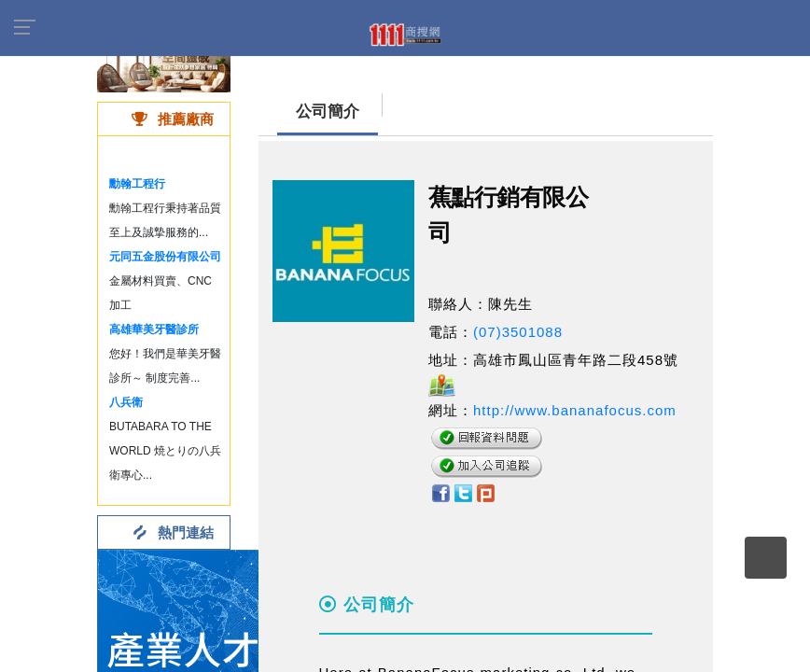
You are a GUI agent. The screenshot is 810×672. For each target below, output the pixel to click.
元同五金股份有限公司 (165, 257)
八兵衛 (126, 402)
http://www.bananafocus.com (575, 410)
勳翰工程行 (137, 184)
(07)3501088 (518, 332)
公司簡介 (328, 112)
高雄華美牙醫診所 (154, 329)
